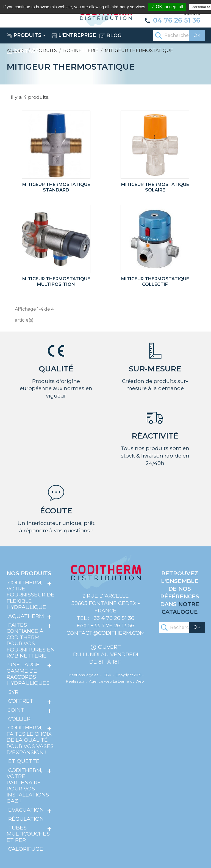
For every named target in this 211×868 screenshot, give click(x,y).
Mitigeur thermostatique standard (56, 187)
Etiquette (24, 761)
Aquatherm (26, 616)
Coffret (21, 701)
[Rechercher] (179, 35)
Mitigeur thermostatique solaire (155, 187)
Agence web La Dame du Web (116, 681)
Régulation (26, 818)
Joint (16, 710)
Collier (19, 719)
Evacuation (26, 810)
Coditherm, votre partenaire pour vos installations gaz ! (28, 785)
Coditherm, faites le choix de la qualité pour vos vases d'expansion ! (30, 740)
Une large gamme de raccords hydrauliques (28, 674)
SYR (13, 692)
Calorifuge (26, 849)
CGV (107, 675)
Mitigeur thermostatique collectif (155, 282)
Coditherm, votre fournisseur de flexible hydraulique (30, 595)
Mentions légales (83, 675)
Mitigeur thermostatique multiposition (56, 282)
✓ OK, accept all (167, 7)
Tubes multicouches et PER (28, 834)
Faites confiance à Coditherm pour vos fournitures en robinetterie (31, 640)
